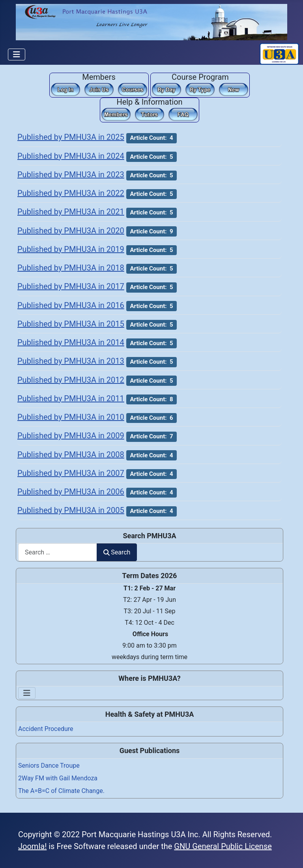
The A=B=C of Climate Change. (61, 791)
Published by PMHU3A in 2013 (71, 361)
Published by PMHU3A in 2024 (71, 156)
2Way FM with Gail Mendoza (58, 778)
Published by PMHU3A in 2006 (71, 492)
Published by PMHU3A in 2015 (71, 324)
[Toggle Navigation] (17, 54)
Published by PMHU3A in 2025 (71, 137)
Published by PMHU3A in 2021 (71, 212)
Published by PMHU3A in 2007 (71, 473)
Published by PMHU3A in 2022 (71, 193)
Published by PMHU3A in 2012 (71, 380)
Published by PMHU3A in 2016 (71, 305)
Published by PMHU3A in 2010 (71, 417)
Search (117, 552)
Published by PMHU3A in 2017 (71, 286)
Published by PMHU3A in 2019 (71, 249)
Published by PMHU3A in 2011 (71, 398)
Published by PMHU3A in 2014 (71, 342)
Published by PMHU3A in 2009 (71, 436)
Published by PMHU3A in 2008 (71, 455)
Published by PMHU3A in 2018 (71, 268)
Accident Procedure (46, 729)
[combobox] (58, 552)
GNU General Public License (223, 846)
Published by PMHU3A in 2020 (71, 231)
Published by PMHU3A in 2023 (71, 175)
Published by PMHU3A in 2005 (71, 510)
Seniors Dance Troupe (49, 766)
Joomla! (32, 846)
